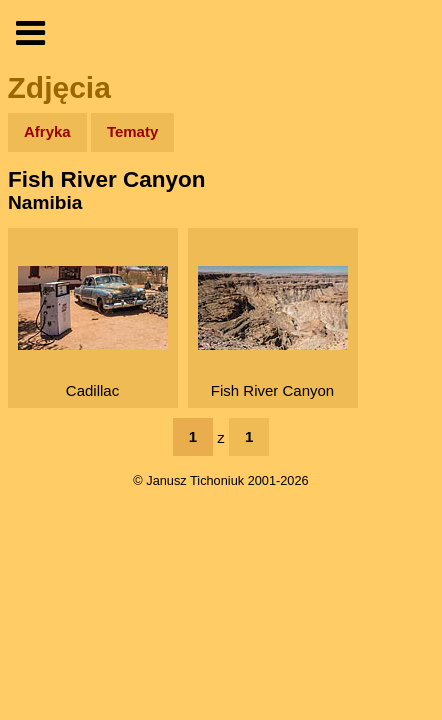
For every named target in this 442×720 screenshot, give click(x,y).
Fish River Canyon (273, 332)
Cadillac (93, 332)
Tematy (132, 131)
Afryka (47, 131)
